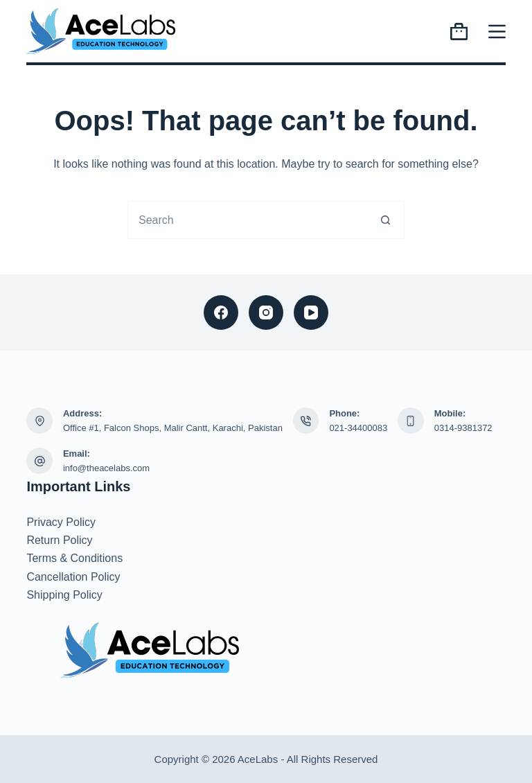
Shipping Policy (64, 595)
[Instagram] (266, 313)
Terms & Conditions (74, 558)
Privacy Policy (61, 522)
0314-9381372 (463, 428)
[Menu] (497, 32)
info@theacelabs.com (106, 468)
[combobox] (248, 220)
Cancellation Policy (73, 577)
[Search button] (385, 220)
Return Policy (59, 540)
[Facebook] (221, 313)
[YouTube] (311, 313)
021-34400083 (358, 428)
